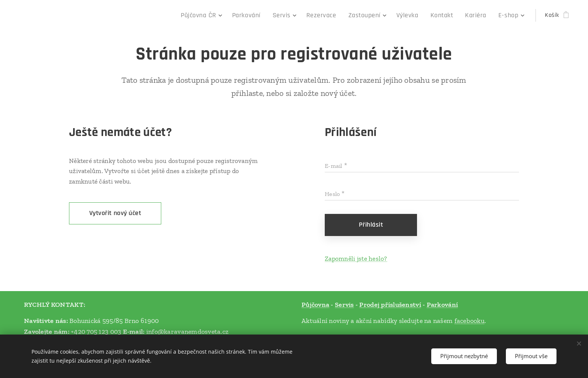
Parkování (442, 305)
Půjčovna (315, 305)
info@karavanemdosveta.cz (187, 331)
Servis (344, 305)
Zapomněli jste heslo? (356, 258)
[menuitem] (225, 15)
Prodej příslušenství (390, 305)
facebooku (469, 320)
